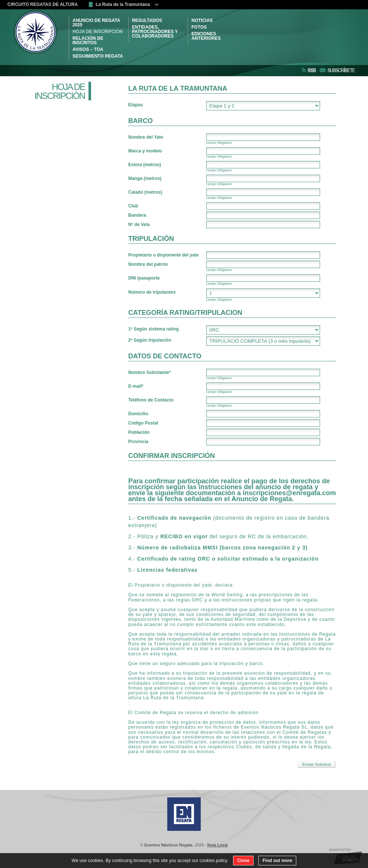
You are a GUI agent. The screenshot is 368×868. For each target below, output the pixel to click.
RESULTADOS (147, 20)
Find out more (277, 861)
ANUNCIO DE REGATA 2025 (96, 23)
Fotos (199, 27)
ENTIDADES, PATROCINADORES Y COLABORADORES (155, 32)
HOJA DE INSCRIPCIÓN (98, 32)
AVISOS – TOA (88, 49)
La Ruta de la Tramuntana (127, 4)
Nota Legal (218, 845)
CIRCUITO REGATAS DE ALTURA (43, 4)
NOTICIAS (202, 20)
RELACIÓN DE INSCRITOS (88, 41)
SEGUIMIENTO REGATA (98, 56)
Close (243, 861)
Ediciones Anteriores (206, 36)
